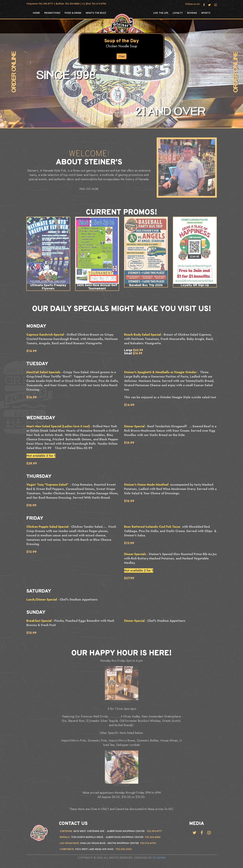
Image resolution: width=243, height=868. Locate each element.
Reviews (192, 13)
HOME (36, 13)
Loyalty (178, 13)
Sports (206, 13)
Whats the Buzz (96, 13)
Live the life (161, 13)
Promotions (52, 13)
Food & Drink (73, 13)
